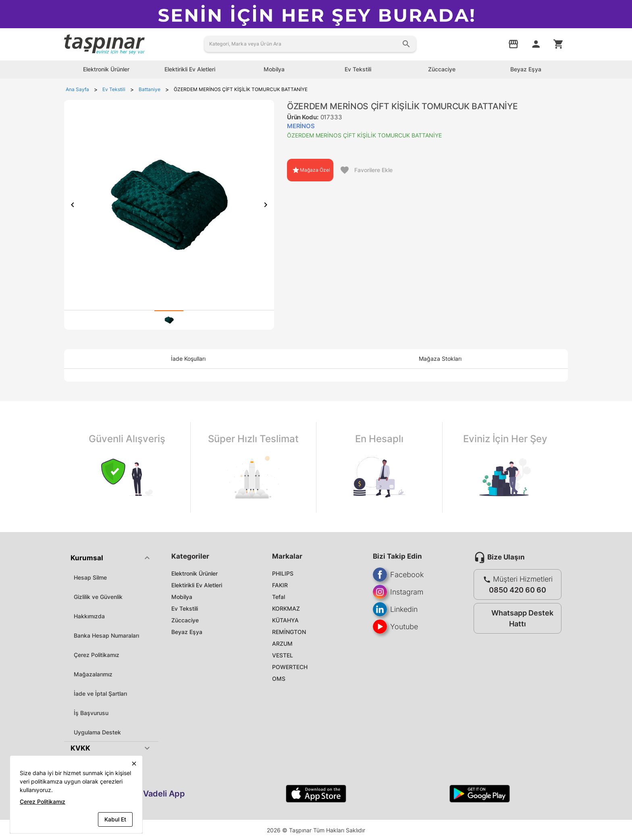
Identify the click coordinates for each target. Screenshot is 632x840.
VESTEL (283, 655)
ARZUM (282, 644)
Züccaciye (185, 620)
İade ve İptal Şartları (100, 693)
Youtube (395, 627)
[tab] (169, 320)
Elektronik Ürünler (194, 573)
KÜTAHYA (285, 620)
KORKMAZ (286, 608)
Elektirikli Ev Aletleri (197, 585)
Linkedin (395, 609)
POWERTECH (290, 667)
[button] (111, 558)
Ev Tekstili (185, 608)
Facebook (398, 575)
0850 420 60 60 (518, 590)
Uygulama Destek (97, 732)
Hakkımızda (89, 616)
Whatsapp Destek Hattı (516, 618)
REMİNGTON (289, 632)
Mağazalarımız (93, 674)
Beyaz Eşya (187, 632)
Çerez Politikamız (97, 655)
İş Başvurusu (91, 713)
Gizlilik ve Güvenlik (98, 597)
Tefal (279, 597)
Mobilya (182, 597)
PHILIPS (283, 573)
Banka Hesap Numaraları (106, 635)
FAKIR (280, 585)
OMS (279, 679)
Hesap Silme (90, 577)
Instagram (398, 592)
